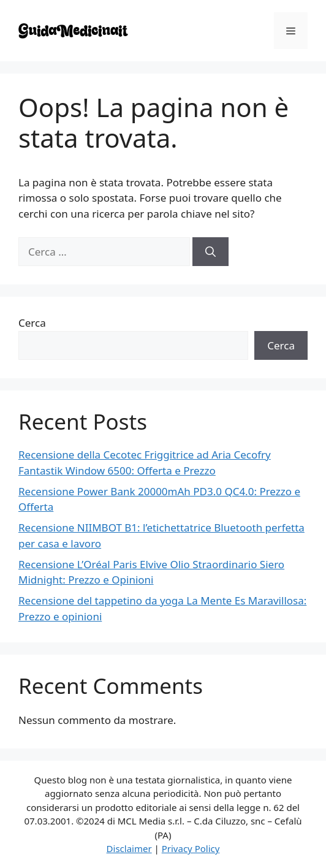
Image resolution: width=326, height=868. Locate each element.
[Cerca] (210, 252)
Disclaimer (129, 848)
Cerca (32, 323)
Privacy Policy (191, 848)
